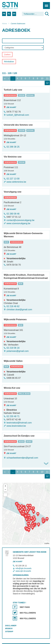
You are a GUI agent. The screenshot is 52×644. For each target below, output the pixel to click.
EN (14, 14)
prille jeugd (24, 394)
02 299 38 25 (13, 147)
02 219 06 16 (13, 348)
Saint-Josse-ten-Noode (14, 6)
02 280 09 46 (13, 214)
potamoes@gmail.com (18, 351)
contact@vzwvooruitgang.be (20, 220)
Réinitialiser (9, 62)
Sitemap (9, 632)
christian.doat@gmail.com (19, 310)
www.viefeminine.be (16, 182)
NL (9, 14)
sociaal (31, 95)
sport (29, 442)
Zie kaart (10, 107)
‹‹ (5, 78)
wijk (6, 242)
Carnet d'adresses (18, 24)
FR (4, 14)
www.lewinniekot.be (16, 426)
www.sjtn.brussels (23, 571)
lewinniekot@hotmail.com (19, 423)
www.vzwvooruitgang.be (18, 223)
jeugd (21, 442)
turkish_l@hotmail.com (18, 115)
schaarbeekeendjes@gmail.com (22, 458)
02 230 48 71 (13, 416)
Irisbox (9, 629)
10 (42, 78)
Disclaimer (11, 626)
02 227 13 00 (13, 179)
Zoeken (7, 55)
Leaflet (47, 543)
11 (47, 78)
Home (5, 24)
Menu (46, 4)
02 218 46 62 (13, 306)
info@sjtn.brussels (24, 568)
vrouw (21, 95)
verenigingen (10, 95)
